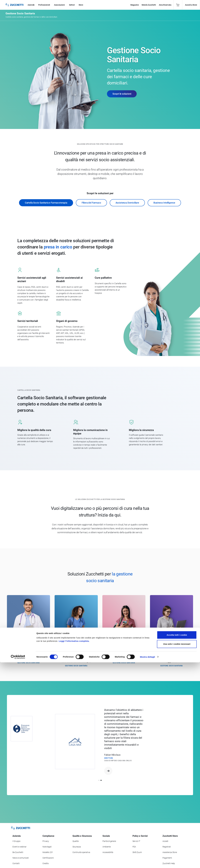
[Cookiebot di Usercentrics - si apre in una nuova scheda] (18, 863)
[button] (99, 780)
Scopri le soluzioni (122, 94)
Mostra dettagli (147, 863)
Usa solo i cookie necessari (177, 850)
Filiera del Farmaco (91, 203)
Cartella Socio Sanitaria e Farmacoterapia (46, 203)
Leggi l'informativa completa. (74, 847)
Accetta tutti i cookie (177, 841)
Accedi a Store (191, 5)
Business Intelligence (164, 203)
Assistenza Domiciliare (127, 203)
